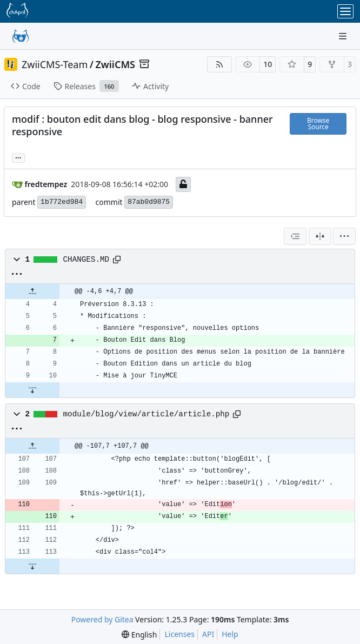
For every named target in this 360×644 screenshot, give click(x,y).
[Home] (21, 36)
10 (268, 64)
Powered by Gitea (102, 619)
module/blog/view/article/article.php (146, 414)
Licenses (179, 634)
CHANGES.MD (86, 260)
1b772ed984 (62, 202)
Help (230, 634)
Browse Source (318, 124)
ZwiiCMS (115, 64)
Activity (150, 86)
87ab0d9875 (149, 202)
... (18, 157)
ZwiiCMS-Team (55, 64)
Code (26, 86)
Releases (86, 86)
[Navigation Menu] (344, 36)
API (208, 634)
